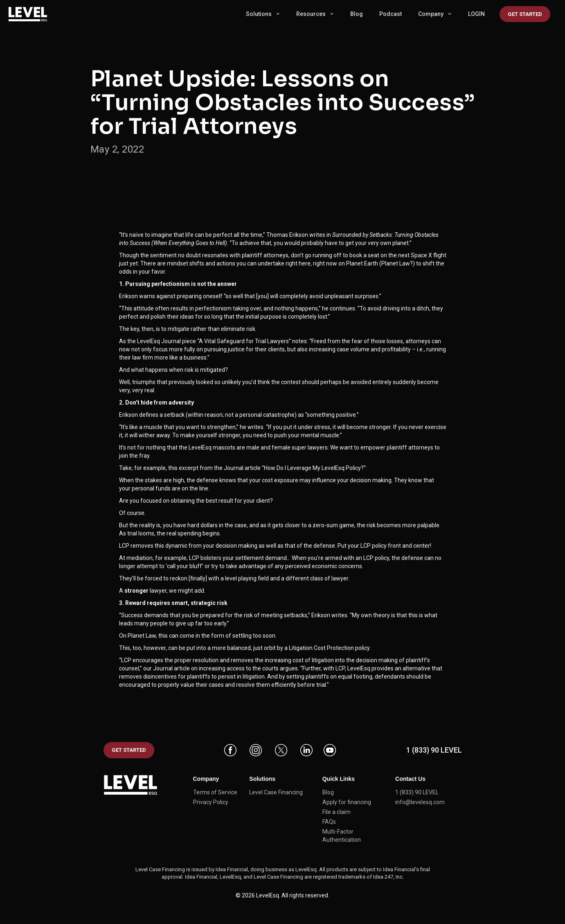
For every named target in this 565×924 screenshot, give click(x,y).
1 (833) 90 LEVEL (434, 750)
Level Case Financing (276, 792)
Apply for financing (347, 802)
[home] (33, 14)
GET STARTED (129, 750)
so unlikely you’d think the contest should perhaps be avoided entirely (303, 382)
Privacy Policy (211, 802)
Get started (525, 14)
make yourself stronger (210, 435)
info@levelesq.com (420, 802)
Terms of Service (215, 792)
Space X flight (429, 255)
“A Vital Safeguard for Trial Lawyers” (244, 341)
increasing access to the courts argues (248, 668)
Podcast (391, 14)
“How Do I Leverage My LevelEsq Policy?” (314, 468)
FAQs (329, 822)
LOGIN (476, 14)
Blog (357, 14)
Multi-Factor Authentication (342, 836)
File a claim (337, 812)
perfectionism (213, 308)
